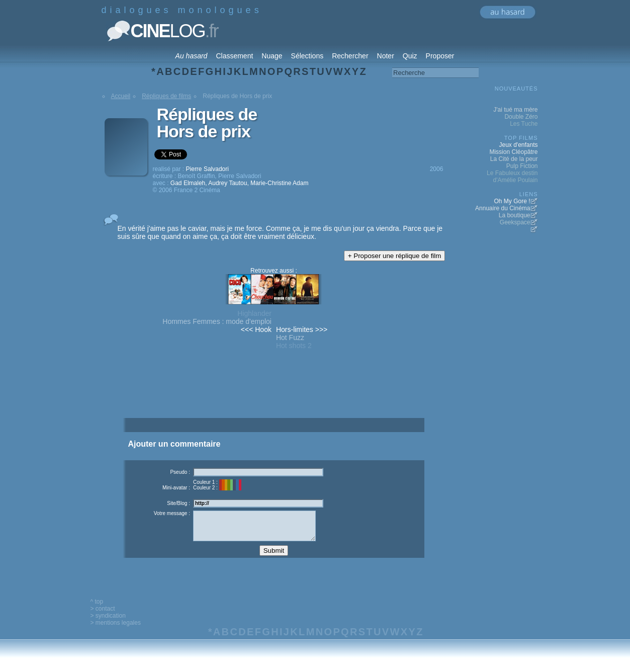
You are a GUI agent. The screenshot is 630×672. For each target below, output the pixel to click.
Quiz (410, 56)
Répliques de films (166, 96)
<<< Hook (256, 329)
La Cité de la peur (514, 159)
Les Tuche (524, 124)
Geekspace (515, 222)
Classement (234, 56)
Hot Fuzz (290, 338)
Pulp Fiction (522, 166)
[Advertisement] (274, 401)
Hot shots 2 (294, 346)
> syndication (108, 623)
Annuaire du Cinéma (503, 208)
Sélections (307, 56)
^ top (97, 609)
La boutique (515, 215)
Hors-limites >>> (302, 329)
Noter (386, 56)
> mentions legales (116, 630)
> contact (103, 616)
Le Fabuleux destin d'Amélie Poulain (512, 177)
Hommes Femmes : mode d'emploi (217, 321)
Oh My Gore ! (512, 201)
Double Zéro (521, 117)
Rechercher (350, 56)
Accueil (121, 96)
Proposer (440, 56)
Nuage (272, 56)
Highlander (254, 313)
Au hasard (192, 56)
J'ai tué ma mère (515, 110)
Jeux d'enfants (518, 145)
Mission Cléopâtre (513, 152)
